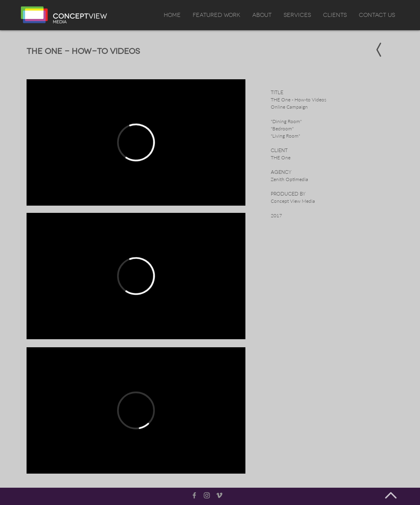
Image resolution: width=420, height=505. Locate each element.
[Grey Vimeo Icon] (219, 495)
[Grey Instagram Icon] (207, 495)
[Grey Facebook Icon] (194, 495)
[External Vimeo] (136, 142)
